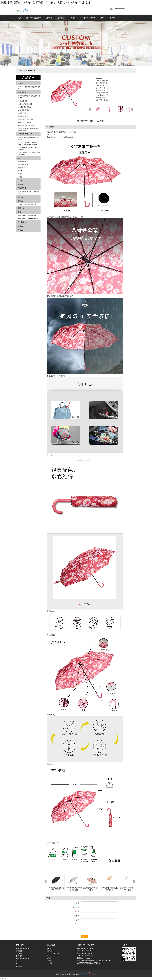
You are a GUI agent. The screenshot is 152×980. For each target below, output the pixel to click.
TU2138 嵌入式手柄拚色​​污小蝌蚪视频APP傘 (29, 149)
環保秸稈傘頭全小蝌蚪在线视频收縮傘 (29, 193)
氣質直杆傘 (22, 168)
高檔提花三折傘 (23, 116)
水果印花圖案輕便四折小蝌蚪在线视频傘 (29, 138)
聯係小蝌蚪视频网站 (88, 18)
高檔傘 (20, 201)
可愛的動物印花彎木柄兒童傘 (27, 216)
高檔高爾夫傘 (22, 162)
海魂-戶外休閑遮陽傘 (25, 122)
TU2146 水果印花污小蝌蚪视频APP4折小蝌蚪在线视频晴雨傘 (28, 143)
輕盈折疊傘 (22, 92)
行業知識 (72, 18)
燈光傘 (20, 226)
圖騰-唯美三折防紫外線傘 (26, 125)
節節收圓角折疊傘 (24, 110)
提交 (84, 936)
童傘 (20, 212)
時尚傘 (33, 70)
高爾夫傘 (21, 208)
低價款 (20, 180)
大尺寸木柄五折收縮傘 (25, 104)
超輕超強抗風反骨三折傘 (26, 119)
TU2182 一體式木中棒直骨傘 (27, 205)
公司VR (113, 18)
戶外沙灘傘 (22, 222)
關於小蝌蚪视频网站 (33, 18)
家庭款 (20, 177)
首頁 (19, 18)
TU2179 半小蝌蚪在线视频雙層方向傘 (29, 88)
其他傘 (20, 174)
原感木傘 (21, 171)
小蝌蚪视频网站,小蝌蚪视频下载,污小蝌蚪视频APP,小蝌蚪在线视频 (45, 3)
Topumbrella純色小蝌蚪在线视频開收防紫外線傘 (29, 129)
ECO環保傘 (22, 188)
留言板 (103, 18)
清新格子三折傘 (23, 113)
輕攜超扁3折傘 (23, 101)
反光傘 (20, 230)
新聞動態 (49, 18)
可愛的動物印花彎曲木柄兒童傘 (28, 219)
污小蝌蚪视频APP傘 (25, 134)
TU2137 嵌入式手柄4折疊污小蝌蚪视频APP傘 (29, 154)
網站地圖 (3, 979)
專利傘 (20, 197)
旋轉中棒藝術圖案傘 (24, 107)
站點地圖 (19, 966)
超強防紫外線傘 (23, 165)
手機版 (94, 974)
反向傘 (20, 83)
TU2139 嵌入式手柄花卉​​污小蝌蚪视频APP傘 (29, 97)
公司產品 (61, 18)
